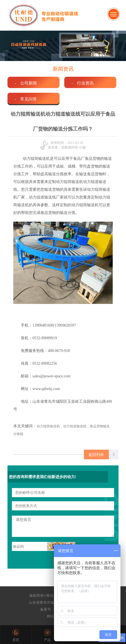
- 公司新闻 (26, 83)
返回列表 (96, 455)
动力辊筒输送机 (36, 159)
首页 (16, 640)
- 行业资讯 (83, 83)
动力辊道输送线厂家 (46, 197)
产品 (47, 640)
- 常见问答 (26, 99)
